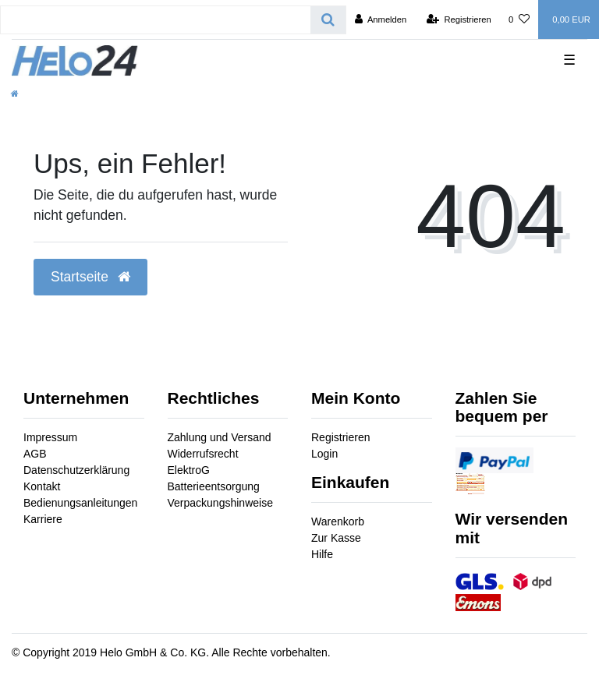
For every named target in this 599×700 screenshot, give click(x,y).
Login (324, 454)
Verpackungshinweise (220, 503)
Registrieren (340, 437)
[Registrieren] (459, 19)
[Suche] (328, 20)
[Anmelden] (381, 19)
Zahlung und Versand (220, 437)
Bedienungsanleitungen (80, 503)
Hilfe (322, 554)
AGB (35, 454)
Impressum (50, 437)
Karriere (43, 519)
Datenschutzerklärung (76, 470)
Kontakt (42, 486)
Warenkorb (338, 521)
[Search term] (156, 20)
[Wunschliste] (519, 19)
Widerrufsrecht (203, 454)
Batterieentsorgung (214, 486)
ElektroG (189, 470)
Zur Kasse (336, 538)
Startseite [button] (90, 277)
